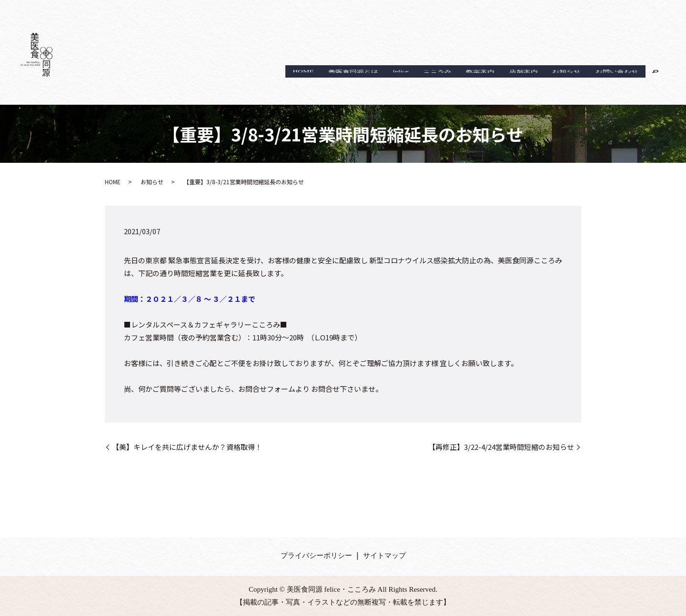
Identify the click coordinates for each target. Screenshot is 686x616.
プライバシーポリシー (316, 556)
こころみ (413, 83)
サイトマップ (384, 556)
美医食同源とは (318, 83)
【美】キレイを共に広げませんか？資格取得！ (187, 447)
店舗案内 (510, 83)
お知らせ (558, 83)
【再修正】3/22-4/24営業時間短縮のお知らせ (501, 447)
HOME (262, 83)
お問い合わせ (614, 83)
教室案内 (461, 83)
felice (370, 83)
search (656, 83)
